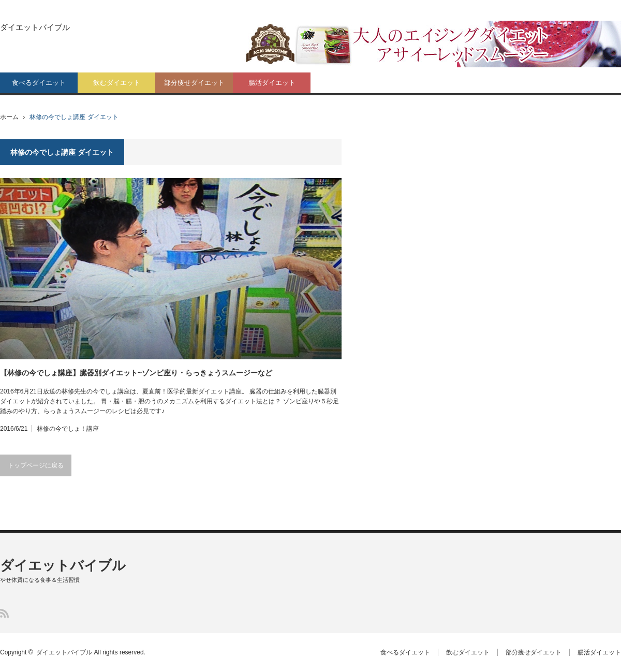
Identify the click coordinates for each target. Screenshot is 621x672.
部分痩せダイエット (194, 83)
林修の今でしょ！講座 (68, 429)
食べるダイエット (39, 83)
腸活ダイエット (272, 83)
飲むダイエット (117, 83)
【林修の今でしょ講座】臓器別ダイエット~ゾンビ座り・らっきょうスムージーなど (136, 373)
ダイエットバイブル (35, 27)
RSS (4, 613)
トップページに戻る (36, 465)
